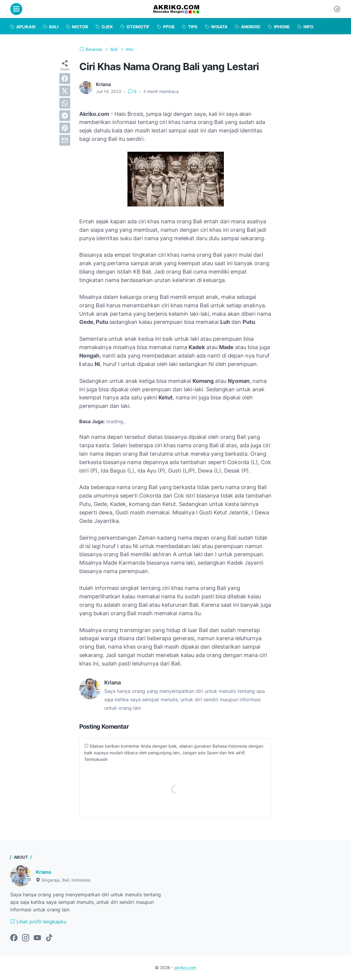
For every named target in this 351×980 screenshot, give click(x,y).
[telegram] (65, 116)
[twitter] (65, 91)
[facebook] (65, 79)
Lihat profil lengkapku (38, 922)
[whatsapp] (65, 103)
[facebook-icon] (14, 938)
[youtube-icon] (37, 938)
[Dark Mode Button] (337, 9)
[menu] (16, 9)
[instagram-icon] (26, 938)
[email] (65, 140)
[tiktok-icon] (49, 938)
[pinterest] (65, 128)
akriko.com (185, 968)
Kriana (43, 872)
